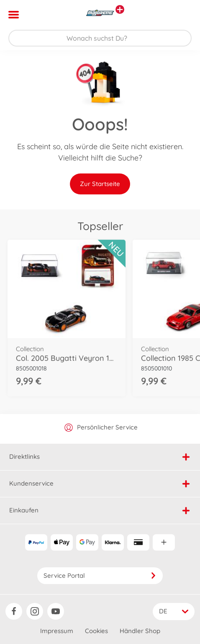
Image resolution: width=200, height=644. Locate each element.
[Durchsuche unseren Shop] (100, 38)
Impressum (57, 631)
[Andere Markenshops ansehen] (120, 9)
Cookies (96, 631)
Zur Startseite (100, 184)
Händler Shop (140, 631)
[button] (182, 15)
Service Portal (100, 575)
